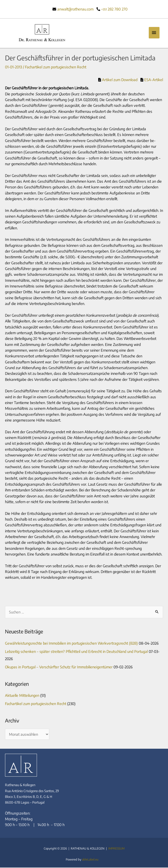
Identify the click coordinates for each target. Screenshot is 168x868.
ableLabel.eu (90, 860)
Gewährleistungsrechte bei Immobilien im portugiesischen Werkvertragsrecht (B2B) (71, 644)
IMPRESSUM (116, 849)
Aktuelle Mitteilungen (22, 696)
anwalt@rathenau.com (75, 9)
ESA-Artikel (153, 80)
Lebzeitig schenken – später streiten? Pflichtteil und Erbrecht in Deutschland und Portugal (76, 652)
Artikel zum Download (119, 80)
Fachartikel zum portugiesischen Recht (56, 67)
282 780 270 (114, 9)
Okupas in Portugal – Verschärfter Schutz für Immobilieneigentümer (59, 667)
